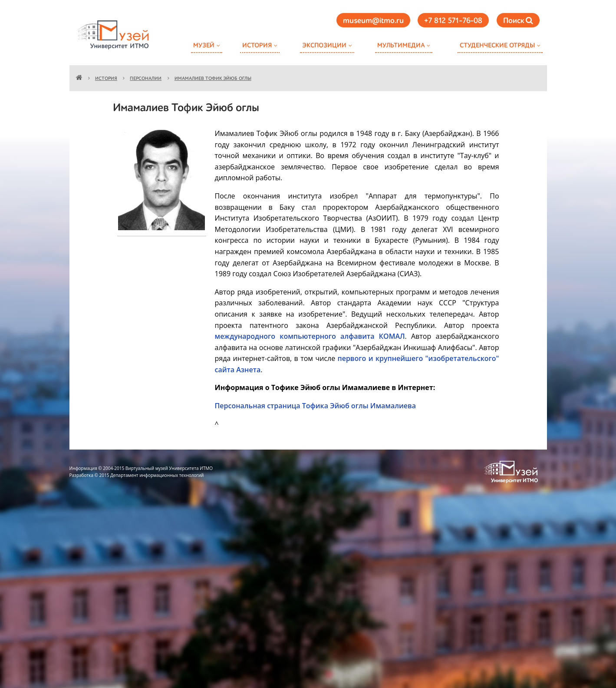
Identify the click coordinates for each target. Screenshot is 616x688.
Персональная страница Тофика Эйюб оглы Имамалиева (315, 406)
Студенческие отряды (497, 45)
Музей (204, 45)
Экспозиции (324, 45)
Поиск (518, 21)
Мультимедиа (401, 45)
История (257, 45)
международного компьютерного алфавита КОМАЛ (310, 336)
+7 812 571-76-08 (453, 21)
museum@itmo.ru (373, 21)
